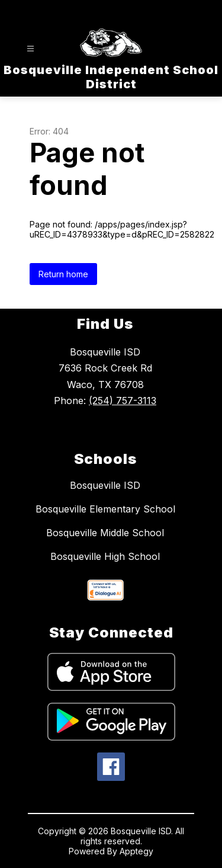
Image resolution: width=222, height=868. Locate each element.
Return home (63, 274)
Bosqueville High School (105, 556)
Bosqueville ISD (105, 485)
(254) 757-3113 (123, 401)
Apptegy (136, 851)
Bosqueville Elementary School (105, 509)
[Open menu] (30, 49)
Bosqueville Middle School (105, 533)
